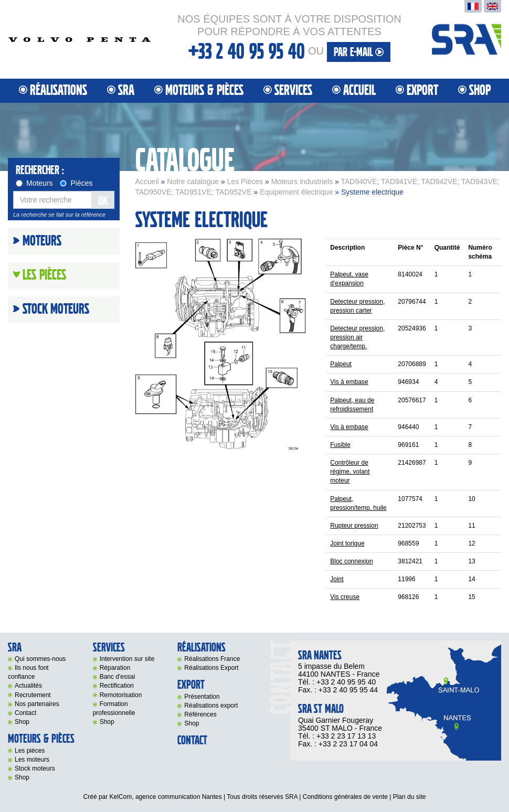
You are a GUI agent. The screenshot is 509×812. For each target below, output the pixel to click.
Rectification (117, 686)
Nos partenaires (37, 704)
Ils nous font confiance (28, 672)
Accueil (359, 90)
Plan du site (410, 797)
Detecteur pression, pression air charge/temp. (357, 337)
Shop (480, 90)
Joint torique (347, 543)
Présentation (202, 697)
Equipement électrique (296, 192)
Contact (25, 713)
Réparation (115, 668)
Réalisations (59, 90)
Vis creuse (345, 597)
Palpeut (341, 364)
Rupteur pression (354, 526)
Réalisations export (211, 706)
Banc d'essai (118, 677)
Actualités (28, 686)
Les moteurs (32, 760)
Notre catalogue (193, 181)
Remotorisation (121, 695)
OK (103, 201)
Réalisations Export (211, 668)
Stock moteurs (56, 309)
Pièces (76, 183)
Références (200, 714)
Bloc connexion (351, 561)
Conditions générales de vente (345, 797)
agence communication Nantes (179, 797)
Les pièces (30, 751)
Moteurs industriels (302, 181)
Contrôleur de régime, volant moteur (350, 472)
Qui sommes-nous (40, 659)
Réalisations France (212, 659)
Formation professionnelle (114, 708)
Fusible (340, 445)
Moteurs (34, 183)
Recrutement (33, 695)
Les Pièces (245, 181)
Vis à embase (349, 382)
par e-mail (359, 52)
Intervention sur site (127, 659)
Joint (337, 579)
